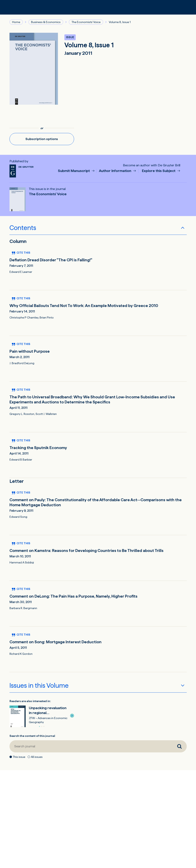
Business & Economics (46, 22)
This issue (19, 757)
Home (16, 22)
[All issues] (29, 757)
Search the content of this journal (32, 736)
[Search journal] (91, 746)
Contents (23, 228)
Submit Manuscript (74, 171)
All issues (37, 757)
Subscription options (42, 139)
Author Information (115, 171)
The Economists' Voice (86, 22)
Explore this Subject (159, 171)
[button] (72, 716)
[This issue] (11, 757)
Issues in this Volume (39, 686)
